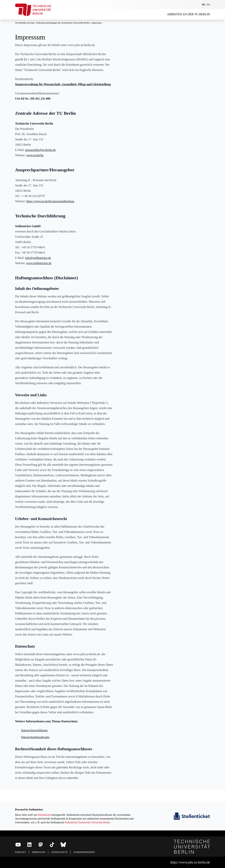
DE (204, 5)
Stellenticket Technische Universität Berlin (87, 822)
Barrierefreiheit (84, 852)
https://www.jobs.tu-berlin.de (190, 862)
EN (208, 5)
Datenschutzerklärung (34, 730)
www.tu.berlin (35, 155)
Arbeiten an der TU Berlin (188, 14)
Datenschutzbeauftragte (35, 737)
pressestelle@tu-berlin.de (41, 150)
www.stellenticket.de (39, 263)
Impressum (96, 23)
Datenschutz (59, 852)
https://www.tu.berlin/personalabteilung (50, 201)
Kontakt (20, 852)
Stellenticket (44, 815)
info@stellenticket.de (38, 258)
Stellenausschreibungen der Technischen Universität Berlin (63, 23)
